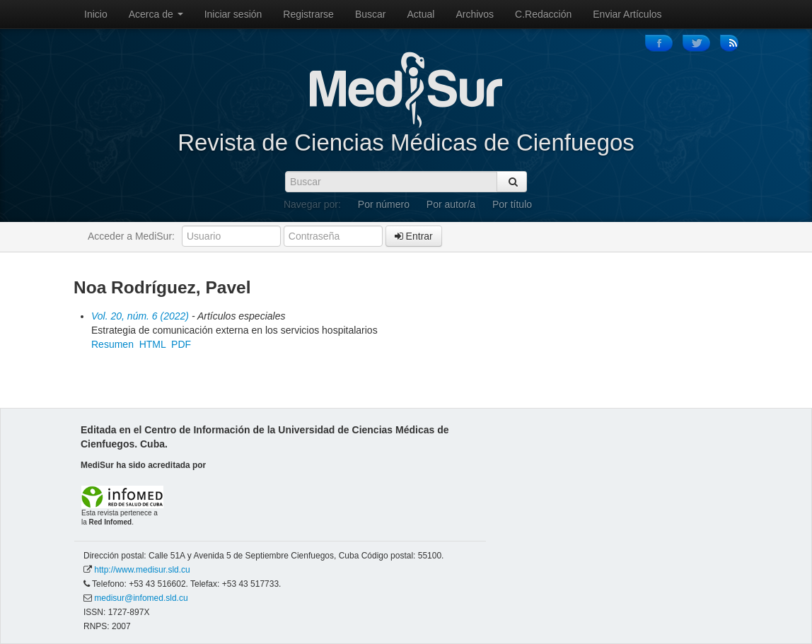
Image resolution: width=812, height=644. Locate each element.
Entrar (414, 236)
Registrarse (308, 14)
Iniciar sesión (233, 14)
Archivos (475, 14)
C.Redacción (543, 14)
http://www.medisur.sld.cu (142, 570)
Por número (384, 204)
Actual (421, 14)
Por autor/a (451, 204)
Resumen (112, 344)
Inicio (96, 14)
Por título (512, 204)
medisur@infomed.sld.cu (141, 598)
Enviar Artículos (627, 14)
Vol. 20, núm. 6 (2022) (140, 316)
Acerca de (156, 14)
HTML (153, 344)
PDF (181, 344)
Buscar (371, 14)
